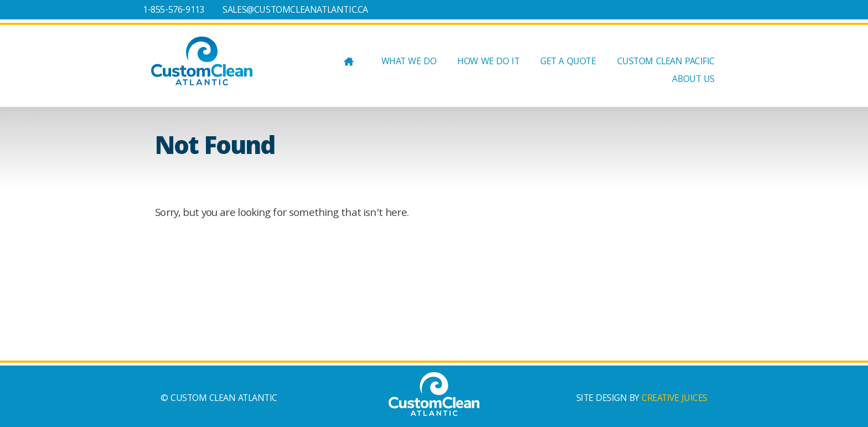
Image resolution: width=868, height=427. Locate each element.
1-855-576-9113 (174, 11)
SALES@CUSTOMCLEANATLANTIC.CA (295, 11)
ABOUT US (693, 81)
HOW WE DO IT (488, 63)
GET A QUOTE (568, 63)
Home (349, 64)
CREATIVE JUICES (675, 399)
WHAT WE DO (409, 63)
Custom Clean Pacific (666, 63)
